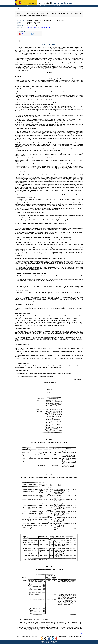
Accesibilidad (43, 637)
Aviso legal (37, 637)
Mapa (33, 637)
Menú (71, 6)
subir (81, 633)
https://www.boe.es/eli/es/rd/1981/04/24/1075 (38, 27)
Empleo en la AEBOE (78, 637)
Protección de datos (51, 637)
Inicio (23, 8)
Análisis (23, 41)
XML (35, 34)
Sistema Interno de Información (62, 637)
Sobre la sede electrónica (26, 637)
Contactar (18, 637)
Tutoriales (71, 637)
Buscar (27, 8)
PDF (23, 34)
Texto (18, 41)
